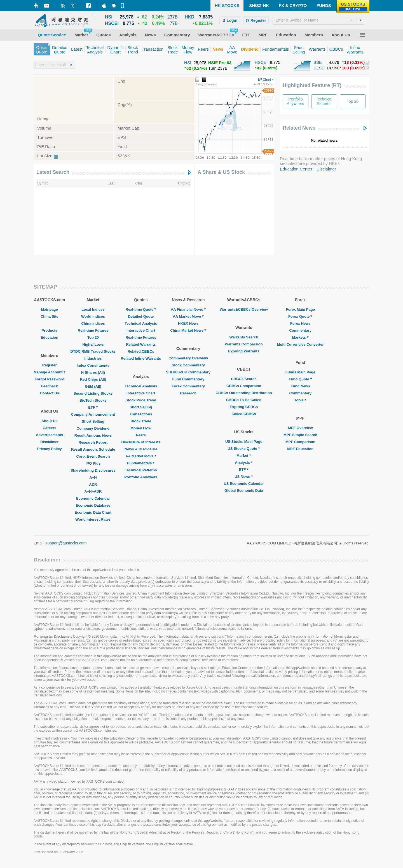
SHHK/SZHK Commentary (188, 372)
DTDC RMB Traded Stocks (93, 351)
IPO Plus (93, 463)
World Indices (93, 316)
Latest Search (53, 172)
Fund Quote (300, 379)
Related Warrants (141, 344)
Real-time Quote (141, 309)
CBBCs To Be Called (244, 400)
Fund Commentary (188, 379)
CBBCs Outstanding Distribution (244, 393)
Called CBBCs (244, 414)
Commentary (300, 330)
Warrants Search (244, 337)
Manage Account (50, 372)
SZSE (319, 68)
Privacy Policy (50, 449)
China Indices (93, 323)
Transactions (141, 414)
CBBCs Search (244, 379)
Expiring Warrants (244, 351)
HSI (188, 63)
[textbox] (319, 20)
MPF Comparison (300, 442)
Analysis (244, 463)
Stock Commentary (188, 365)
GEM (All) (93, 386)
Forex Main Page (300, 309)
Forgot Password (50, 379)
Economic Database (93, 505)
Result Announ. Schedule (93, 449)
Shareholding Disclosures (93, 470)
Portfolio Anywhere (141, 477)
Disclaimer (326, 169)
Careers (50, 428)
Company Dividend (93, 428)
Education (49, 337)
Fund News (300, 386)
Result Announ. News (93, 435)
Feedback (50, 386)
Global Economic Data (244, 491)
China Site (50, 316)
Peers (141, 435)
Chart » (268, 80)
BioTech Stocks (93, 400)
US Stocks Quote (244, 449)
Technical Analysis (141, 323)
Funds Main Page (300, 372)
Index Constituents (93, 365)
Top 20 (93, 337)
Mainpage (50, 309)
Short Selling (93, 421)
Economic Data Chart (93, 512)
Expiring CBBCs (244, 407)
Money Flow (141, 428)
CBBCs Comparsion (244, 386)
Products (50, 330)
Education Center (296, 169)
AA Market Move (141, 456)
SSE (318, 62)
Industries (93, 358)
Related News (299, 128)
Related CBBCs (141, 351)
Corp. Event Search (93, 456)
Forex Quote (300, 316)
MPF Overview (300, 428)
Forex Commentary (188, 386)
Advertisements (50, 435)
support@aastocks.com (66, 543)
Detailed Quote (141, 316)
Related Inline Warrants (141, 358)
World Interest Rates (93, 519)
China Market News (188, 330)
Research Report (93, 442)
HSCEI (261, 62)
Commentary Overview (188, 358)
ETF (93, 407)
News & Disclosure (141, 449)
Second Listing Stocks (93, 393)
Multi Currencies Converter (300, 344)
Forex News (300, 323)
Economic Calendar (93, 498)
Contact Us (49, 393)
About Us (50, 421)
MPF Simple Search (300, 435)
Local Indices (93, 309)
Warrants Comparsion (244, 344)
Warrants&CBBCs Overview (244, 309)
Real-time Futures (93, 330)
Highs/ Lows (93, 344)
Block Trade (141, 421)
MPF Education (300, 449)
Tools (300, 400)
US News (244, 477)
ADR (93, 484)
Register (50, 365)
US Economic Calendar (244, 484)
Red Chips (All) (93, 379)
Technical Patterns (141, 470)
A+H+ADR (93, 491)
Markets (300, 337)
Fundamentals (141, 463)
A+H (93, 477)
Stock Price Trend (141, 400)
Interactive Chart (141, 330)
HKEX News (188, 323)
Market (244, 456)
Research (188, 393)
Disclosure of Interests (141, 442)
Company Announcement (93, 414)
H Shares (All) (93, 372)
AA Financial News (188, 309)
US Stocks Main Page (244, 442)
